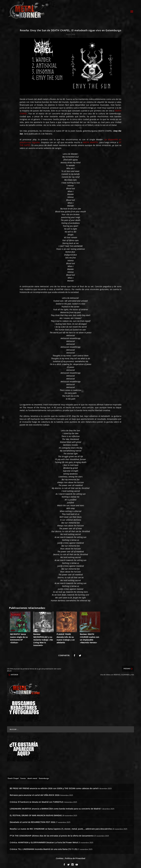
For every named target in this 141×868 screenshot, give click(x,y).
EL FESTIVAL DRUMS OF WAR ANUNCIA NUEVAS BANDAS (36, 813)
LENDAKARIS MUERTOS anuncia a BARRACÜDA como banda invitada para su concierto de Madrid (55, 806)
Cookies (60, 856)
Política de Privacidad (75, 856)
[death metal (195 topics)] (32, 776)
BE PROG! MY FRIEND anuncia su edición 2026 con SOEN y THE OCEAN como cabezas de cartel (54, 786)
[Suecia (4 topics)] (23, 776)
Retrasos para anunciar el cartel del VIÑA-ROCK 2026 (34, 793)
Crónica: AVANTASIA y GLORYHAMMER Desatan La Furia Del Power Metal (44, 840)
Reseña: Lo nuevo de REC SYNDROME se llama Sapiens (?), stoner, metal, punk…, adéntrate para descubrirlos (61, 826)
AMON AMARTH (90, 140)
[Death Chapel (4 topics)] (13, 776)
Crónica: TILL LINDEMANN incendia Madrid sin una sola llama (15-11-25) (43, 847)
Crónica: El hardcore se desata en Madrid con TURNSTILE (36, 799)
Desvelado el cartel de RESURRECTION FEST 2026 (32, 820)
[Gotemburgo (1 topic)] (44, 776)
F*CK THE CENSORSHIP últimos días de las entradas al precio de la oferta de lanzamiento (52, 833)
